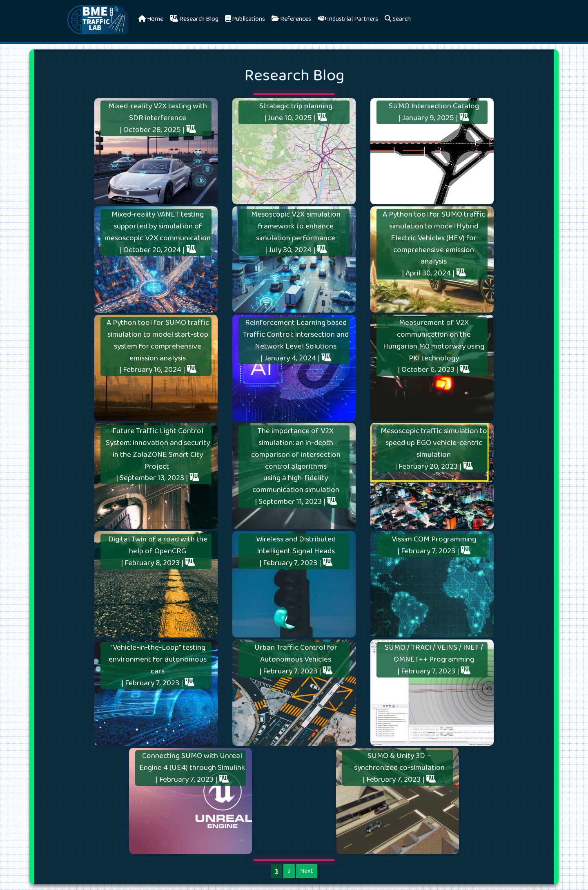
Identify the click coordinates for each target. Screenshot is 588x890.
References (291, 19)
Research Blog (194, 19)
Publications (245, 19)
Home (151, 19)
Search (398, 19)
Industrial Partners (348, 19)
